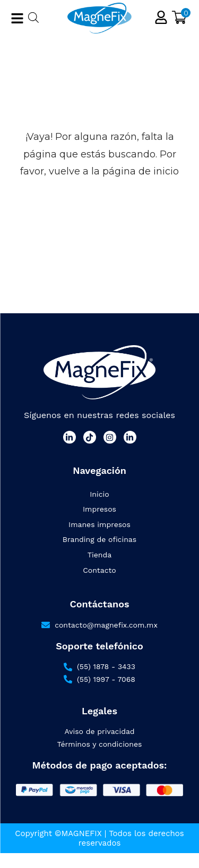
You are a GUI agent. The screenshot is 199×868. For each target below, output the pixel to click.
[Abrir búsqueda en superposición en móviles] (33, 17)
